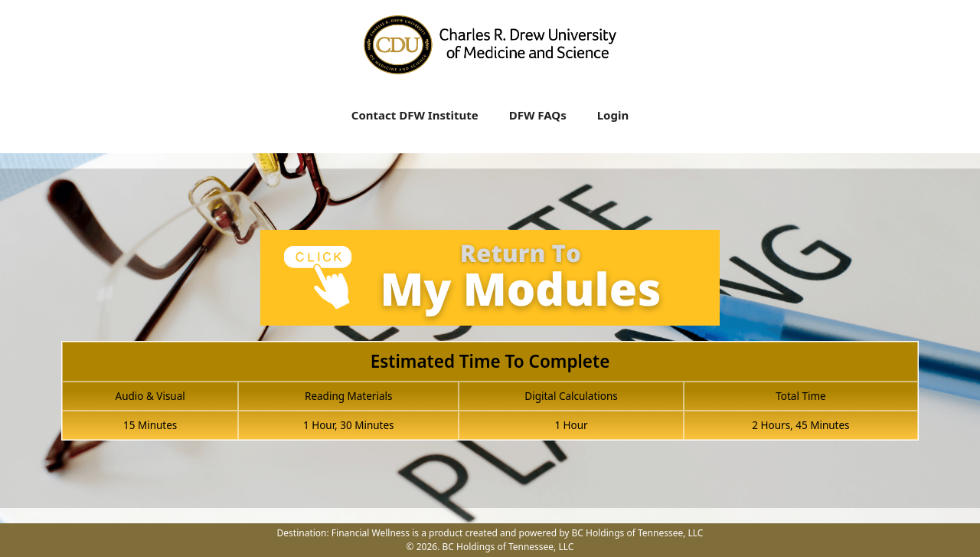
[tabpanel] (490, 344)
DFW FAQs (538, 115)
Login (613, 115)
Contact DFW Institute (415, 115)
